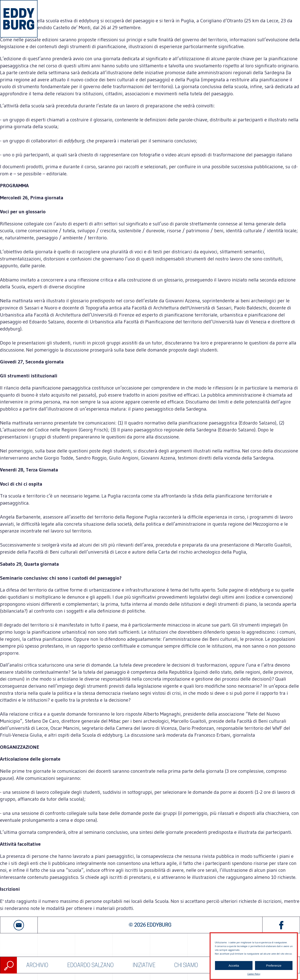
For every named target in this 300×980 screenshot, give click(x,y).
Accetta (234, 966)
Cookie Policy (254, 974)
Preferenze (274, 966)
